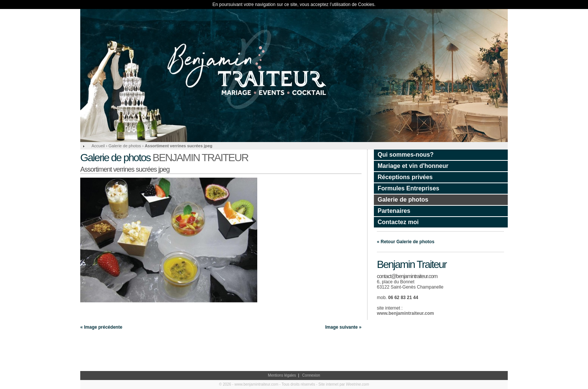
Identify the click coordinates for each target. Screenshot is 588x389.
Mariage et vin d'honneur (413, 166)
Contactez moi (398, 222)
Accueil (98, 146)
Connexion (311, 375)
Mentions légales (282, 375)
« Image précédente (101, 327)
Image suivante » (343, 327)
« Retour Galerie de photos (406, 242)
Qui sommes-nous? (406, 155)
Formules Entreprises (409, 188)
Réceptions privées (405, 177)
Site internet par (344, 384)
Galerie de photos (403, 200)
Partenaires (394, 211)
